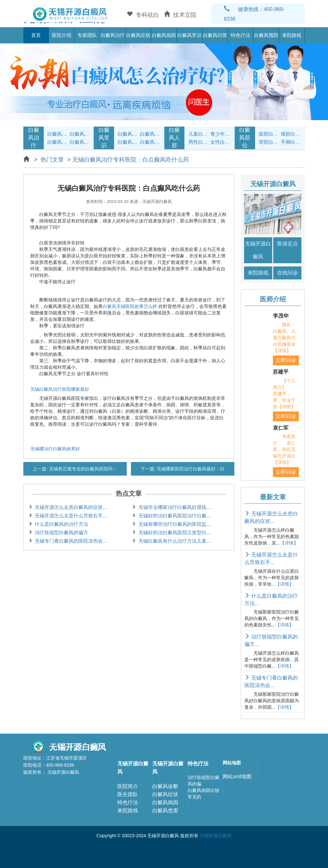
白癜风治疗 (113, 35)
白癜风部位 (245, 138)
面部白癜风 (269, 134)
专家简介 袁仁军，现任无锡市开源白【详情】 (284, 449)
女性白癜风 (221, 142)
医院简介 (128, 786)
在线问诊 (287, 273)
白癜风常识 (189, 35)
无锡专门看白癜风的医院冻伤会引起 (73, 541)
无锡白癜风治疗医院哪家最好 (60, 389)
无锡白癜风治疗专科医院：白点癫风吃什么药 (131, 160)
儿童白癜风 (199, 134)
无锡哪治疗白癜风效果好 (55, 449)
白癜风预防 (266, 35)
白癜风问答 (215, 35)
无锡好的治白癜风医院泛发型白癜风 (176, 532)
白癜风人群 (174, 138)
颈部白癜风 (291, 134)
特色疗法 (240, 35)
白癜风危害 (165, 811)
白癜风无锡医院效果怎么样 (130, 306)
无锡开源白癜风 (258, 250)
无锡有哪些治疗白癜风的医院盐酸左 (176, 524)
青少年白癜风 (221, 134)
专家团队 (87, 35)
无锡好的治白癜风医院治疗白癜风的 (176, 516)
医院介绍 (62, 35)
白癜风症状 (138, 35)
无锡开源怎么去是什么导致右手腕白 (73, 516)
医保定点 (287, 244)
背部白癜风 (269, 142)
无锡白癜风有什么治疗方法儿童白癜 (176, 541)
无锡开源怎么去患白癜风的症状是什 (73, 507)
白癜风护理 (128, 134)
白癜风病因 (164, 35)
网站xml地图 (237, 777)
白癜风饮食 (150, 134)
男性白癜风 (199, 142)
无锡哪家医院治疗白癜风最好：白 (190, 469)
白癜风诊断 (165, 786)
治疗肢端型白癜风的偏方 (61, 532)
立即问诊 (286, 360)
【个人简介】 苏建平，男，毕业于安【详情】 (284, 394)
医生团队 (128, 794)
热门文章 (52, 160)
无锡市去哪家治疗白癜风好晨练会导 (176, 507)
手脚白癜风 (291, 142)
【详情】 (289, 543)
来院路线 (292, 35)
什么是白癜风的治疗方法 (61, 524)
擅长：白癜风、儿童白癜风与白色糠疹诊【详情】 (284, 338)
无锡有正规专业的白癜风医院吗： (82, 469)
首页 (36, 35)
